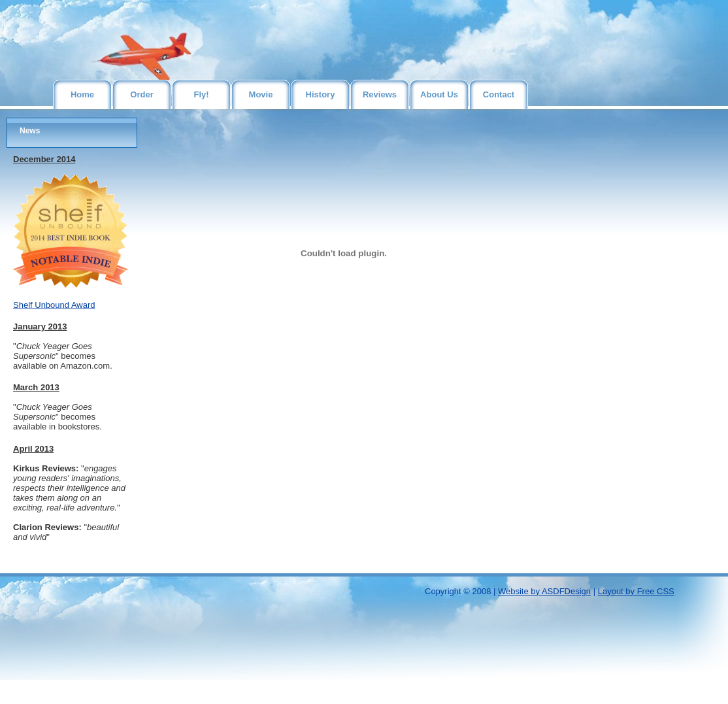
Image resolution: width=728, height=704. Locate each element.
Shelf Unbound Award (54, 305)
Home (82, 94)
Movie (261, 94)
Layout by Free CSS (636, 591)
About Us (439, 94)
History (321, 94)
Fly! (201, 94)
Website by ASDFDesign (544, 591)
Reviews (380, 94)
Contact (499, 94)
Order (141, 94)
